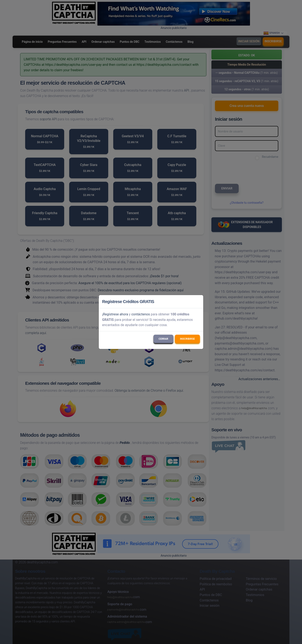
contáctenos (141, 314)
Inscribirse (187, 339)
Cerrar (163, 339)
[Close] (198, 302)
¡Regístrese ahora (115, 314)
